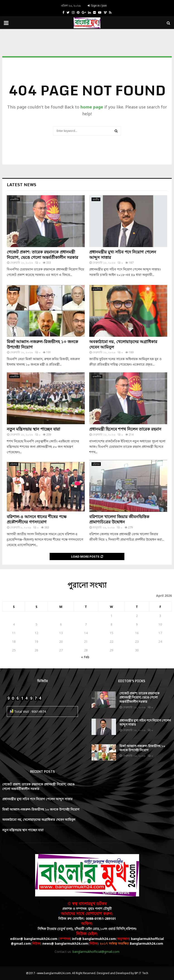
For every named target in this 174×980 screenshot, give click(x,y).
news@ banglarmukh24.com (65, 943)
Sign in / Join (97, 6)
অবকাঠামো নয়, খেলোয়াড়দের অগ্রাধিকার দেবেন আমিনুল (123, 344)
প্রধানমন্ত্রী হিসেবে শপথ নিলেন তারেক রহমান (125, 429)
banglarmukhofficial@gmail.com (96, 952)
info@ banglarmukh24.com (94, 939)
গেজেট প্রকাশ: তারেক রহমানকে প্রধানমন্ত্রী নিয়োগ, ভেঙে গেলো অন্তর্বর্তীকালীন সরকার (42, 254)
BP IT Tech (141, 973)
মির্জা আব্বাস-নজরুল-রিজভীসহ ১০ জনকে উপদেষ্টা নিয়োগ (42, 344)
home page (92, 107)
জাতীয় (96, 199)
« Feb (85, 657)
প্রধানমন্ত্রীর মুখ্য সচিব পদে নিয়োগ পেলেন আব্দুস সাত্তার (123, 254)
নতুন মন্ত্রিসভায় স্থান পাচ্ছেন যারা (33, 429)
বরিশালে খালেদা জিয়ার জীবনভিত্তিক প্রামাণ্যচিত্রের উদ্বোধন (119, 519)
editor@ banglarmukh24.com (34, 939)
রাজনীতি (14, 199)
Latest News (22, 185)
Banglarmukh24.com (146, 943)
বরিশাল (14, 464)
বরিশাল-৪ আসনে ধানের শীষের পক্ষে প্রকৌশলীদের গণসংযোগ (37, 519)
